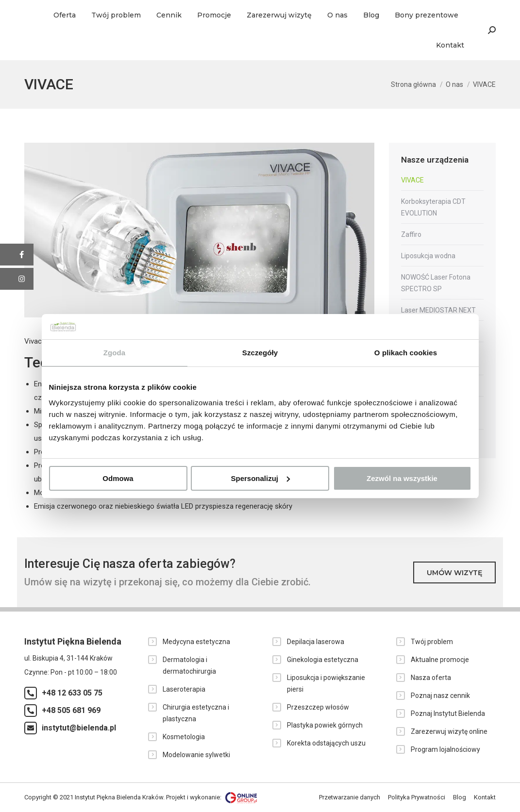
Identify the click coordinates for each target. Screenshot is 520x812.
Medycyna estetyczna (196, 642)
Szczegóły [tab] (260, 353)
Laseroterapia (184, 689)
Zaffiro (411, 234)
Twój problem (432, 642)
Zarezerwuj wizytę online (449, 731)
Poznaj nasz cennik (440, 696)
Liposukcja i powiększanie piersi (326, 683)
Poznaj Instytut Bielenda (448, 713)
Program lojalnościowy (445, 749)
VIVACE (412, 180)
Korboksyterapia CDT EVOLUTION (433, 207)
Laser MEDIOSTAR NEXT (438, 310)
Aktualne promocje (440, 660)
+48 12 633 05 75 (72, 693)
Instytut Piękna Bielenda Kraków (119, 797)
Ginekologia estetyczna (323, 660)
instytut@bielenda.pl (79, 728)
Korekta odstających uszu (326, 743)
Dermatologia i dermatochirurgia (189, 665)
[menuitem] (65, 15)
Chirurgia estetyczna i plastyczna (196, 713)
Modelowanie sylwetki (196, 755)
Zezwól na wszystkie (402, 478)
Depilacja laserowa (316, 642)
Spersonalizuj (260, 478)
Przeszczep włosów (318, 707)
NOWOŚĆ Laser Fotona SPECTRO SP (436, 283)
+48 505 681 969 (71, 710)
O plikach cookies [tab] (406, 353)
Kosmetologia (184, 737)
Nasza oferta (431, 678)
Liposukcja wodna (428, 256)
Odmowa (118, 478)
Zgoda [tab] (115, 353)
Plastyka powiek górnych (325, 725)
